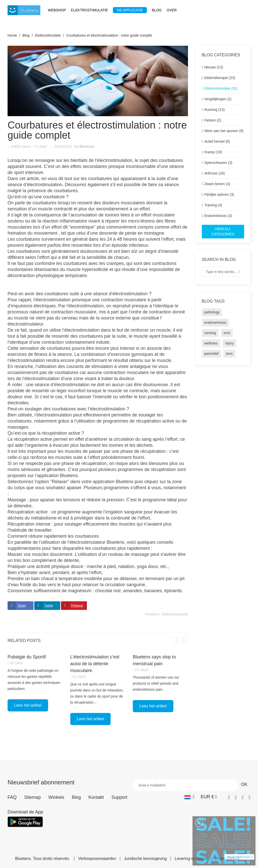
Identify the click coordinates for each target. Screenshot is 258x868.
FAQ (12, 797)
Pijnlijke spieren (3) (219, 194)
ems (227, 333)
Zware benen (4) (217, 184)
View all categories (223, 231)
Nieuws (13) (214, 67)
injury (229, 343)
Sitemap (33, 797)
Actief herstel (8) (217, 141)
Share (22, 606)
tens (229, 354)
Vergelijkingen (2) (218, 99)
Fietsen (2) (213, 120)
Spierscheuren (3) (218, 163)
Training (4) (213, 205)
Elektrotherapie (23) (220, 78)
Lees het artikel (28, 705)
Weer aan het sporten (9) (224, 131)
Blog (76, 797)
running (210, 333)
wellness (211, 343)
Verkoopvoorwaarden (97, 859)
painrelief (212, 354)
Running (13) (215, 110)
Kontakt (96, 797)
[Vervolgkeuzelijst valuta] (209, 797)
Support (119, 797)
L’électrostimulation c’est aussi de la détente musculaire (95, 664)
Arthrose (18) (215, 173)
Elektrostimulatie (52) (221, 88)
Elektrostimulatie (175, 614)
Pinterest (77, 606)
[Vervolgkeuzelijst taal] (190, 797)
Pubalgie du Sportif (27, 657)
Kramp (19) (213, 152)
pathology (212, 312)
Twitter (49, 606)
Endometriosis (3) (218, 216)
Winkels (56, 797)
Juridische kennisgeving (145, 859)
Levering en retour (191, 859)
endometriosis (215, 323)
